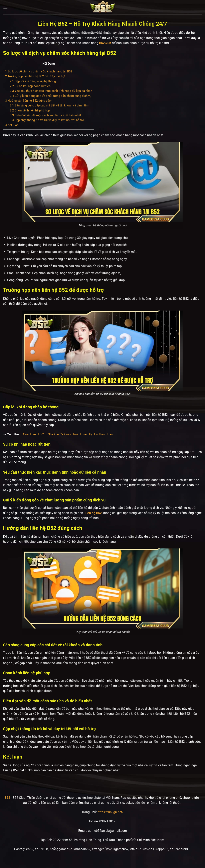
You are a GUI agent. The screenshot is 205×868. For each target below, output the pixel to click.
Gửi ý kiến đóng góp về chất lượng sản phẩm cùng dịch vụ (51, 96)
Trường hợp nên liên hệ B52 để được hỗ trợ (35, 76)
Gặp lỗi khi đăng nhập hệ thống (33, 81)
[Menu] (5, 7)
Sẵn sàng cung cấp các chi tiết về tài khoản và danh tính (49, 105)
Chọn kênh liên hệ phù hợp (30, 110)
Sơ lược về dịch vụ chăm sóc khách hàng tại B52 (39, 71)
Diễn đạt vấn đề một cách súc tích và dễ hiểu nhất (45, 115)
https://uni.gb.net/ (111, 812)
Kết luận (12, 125)
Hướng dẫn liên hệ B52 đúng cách (29, 101)
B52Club (105, 43)
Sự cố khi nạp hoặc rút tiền (30, 86)
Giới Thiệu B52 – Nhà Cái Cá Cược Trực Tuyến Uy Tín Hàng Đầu (68, 434)
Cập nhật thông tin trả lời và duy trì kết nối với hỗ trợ (47, 120)
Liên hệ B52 (93, 513)
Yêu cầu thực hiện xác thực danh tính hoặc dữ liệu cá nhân (51, 91)
